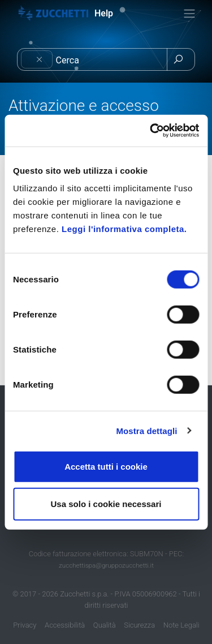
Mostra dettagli (146, 430)
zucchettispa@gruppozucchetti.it (106, 565)
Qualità (105, 625)
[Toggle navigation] (189, 14)
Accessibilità (65, 625)
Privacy (25, 625)
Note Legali (181, 625)
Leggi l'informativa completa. (124, 229)
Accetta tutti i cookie (106, 467)
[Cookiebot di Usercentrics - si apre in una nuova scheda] (151, 131)
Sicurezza (139, 625)
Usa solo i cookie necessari (106, 503)
